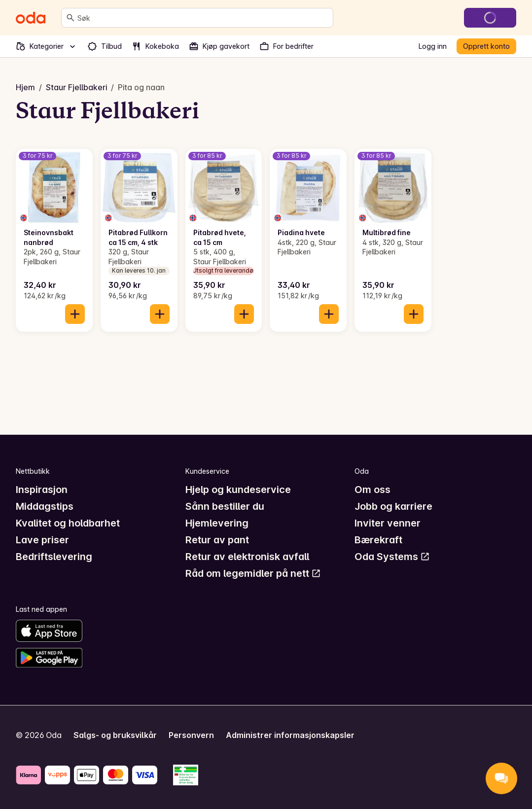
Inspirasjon (42, 490)
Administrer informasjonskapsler (290, 735)
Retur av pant (217, 540)
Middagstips (45, 506)
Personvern (191, 735)
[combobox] (203, 18)
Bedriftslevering (54, 557)
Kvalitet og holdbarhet (68, 523)
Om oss (372, 490)
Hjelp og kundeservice (238, 490)
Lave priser (42, 540)
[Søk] (71, 18)
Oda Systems (392, 557)
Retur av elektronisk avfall (247, 557)
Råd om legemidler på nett (253, 573)
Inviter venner (388, 523)
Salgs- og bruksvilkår (115, 735)
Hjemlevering (217, 523)
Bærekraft (378, 540)
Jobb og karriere (393, 506)
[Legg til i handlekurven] (75, 314)
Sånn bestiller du (225, 506)
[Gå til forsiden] (31, 18)
